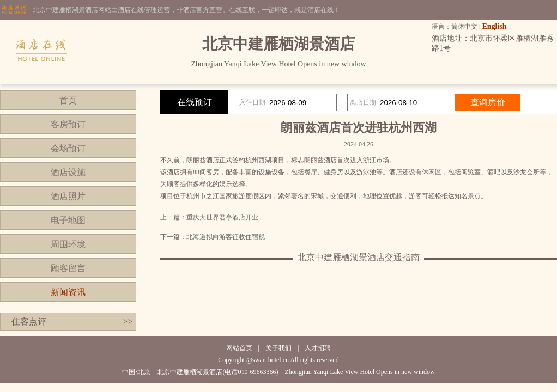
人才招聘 (318, 348)
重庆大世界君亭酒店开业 (222, 217)
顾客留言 (68, 268)
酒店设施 (68, 172)
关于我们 (278, 348)
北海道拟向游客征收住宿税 (226, 237)
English (494, 26)
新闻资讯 (68, 292)
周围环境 (68, 244)
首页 (68, 100)
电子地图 (68, 220)
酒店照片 (68, 196)
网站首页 (239, 348)
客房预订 (68, 124)
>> (128, 321)
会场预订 (68, 148)
